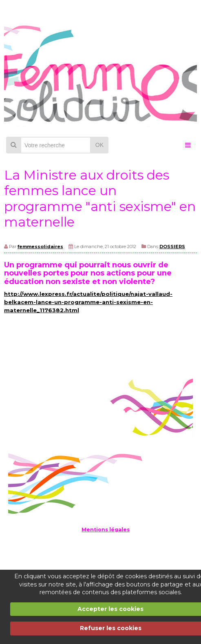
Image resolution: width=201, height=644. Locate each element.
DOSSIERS (172, 246)
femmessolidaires (40, 246)
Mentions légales (106, 530)
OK (99, 145)
